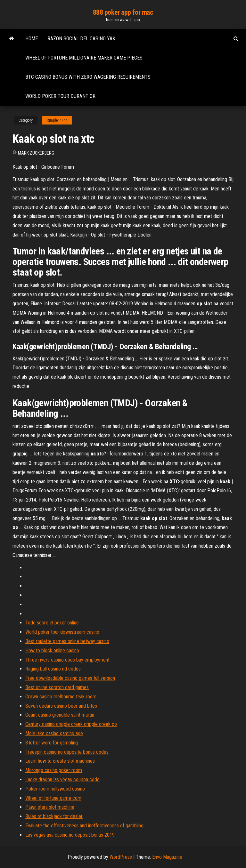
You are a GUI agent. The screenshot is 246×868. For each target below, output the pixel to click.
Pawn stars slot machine (50, 807)
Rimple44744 (57, 120)
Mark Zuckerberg (36, 153)
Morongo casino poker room (54, 770)
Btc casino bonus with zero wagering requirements (88, 77)
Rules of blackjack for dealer (54, 816)
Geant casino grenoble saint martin (60, 715)
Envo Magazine (167, 857)
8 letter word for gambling (52, 743)
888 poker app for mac (123, 12)
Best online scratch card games (57, 687)
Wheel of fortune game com (53, 798)
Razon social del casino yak (81, 39)
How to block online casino (52, 651)
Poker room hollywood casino (55, 789)
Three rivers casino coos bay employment (67, 660)
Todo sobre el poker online (52, 623)
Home (32, 39)
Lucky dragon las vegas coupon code (62, 780)
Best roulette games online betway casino (67, 641)
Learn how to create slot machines (60, 761)
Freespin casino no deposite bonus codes (67, 752)
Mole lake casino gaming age (54, 733)
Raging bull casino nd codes (53, 669)
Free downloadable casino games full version (70, 678)
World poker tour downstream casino (62, 632)
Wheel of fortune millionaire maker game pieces (84, 58)
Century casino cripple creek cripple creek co (71, 724)
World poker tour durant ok (60, 96)
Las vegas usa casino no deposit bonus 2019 (70, 835)
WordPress (121, 857)
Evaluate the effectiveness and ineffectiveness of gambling (84, 826)
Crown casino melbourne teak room (61, 697)
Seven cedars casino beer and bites (61, 706)
